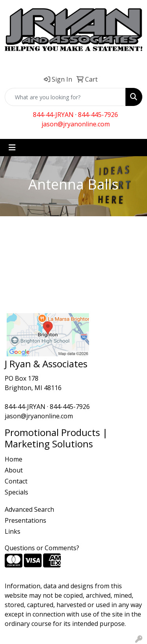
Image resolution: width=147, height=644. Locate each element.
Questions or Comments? (42, 548)
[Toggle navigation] (12, 148)
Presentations (25, 520)
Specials (16, 492)
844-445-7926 (98, 115)
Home (14, 459)
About (14, 470)
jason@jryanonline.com (76, 124)
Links (13, 531)
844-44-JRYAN (53, 115)
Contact (16, 481)
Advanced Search (29, 509)
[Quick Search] (65, 97)
